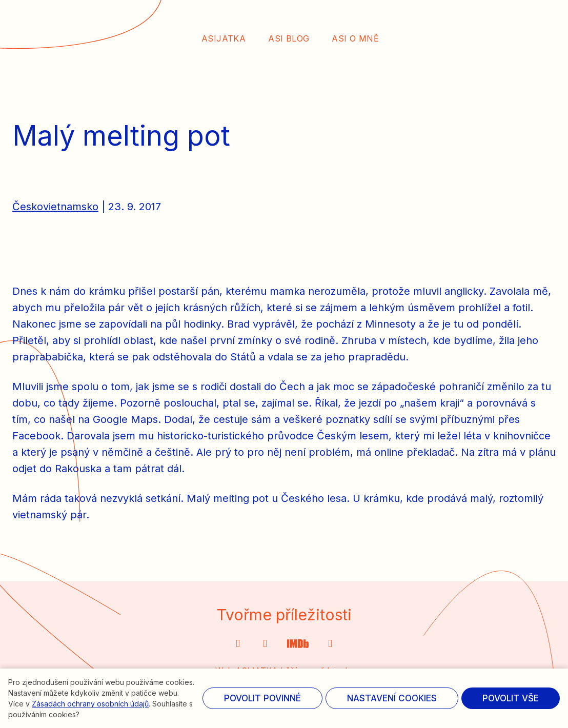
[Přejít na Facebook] (330, 644)
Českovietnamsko (55, 217)
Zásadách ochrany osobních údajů (90, 704)
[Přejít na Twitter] (298, 644)
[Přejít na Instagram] (238, 644)
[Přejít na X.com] (265, 644)
